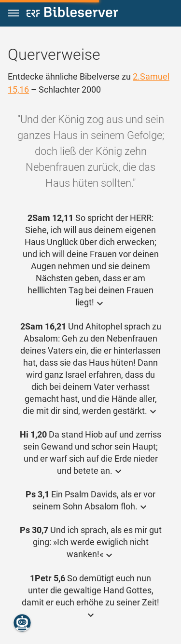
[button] (14, 13)
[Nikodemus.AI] (22, 623)
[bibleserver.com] (72, 14)
